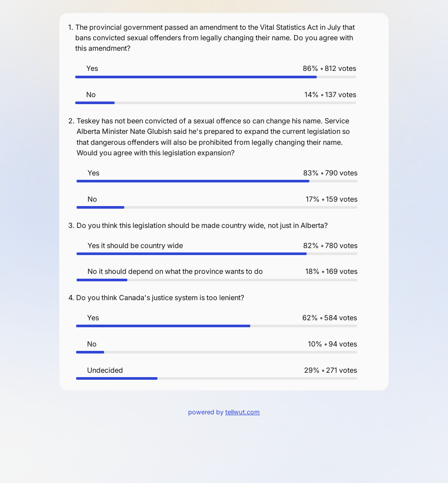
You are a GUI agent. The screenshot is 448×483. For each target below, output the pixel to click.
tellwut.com (243, 412)
